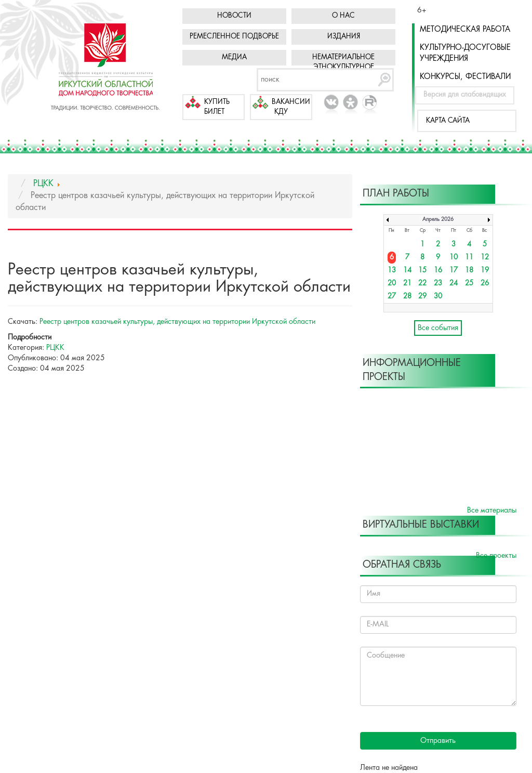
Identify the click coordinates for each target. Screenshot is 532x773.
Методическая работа (465, 30)
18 (469, 271)
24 (454, 284)
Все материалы (492, 510)
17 (454, 271)
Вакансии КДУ (291, 107)
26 (485, 284)
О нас (343, 16)
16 (438, 271)
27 (392, 297)
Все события (438, 328)
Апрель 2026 (438, 220)
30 (438, 297)
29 (422, 297)
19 (485, 271)
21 (407, 284)
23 (438, 284)
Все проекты (496, 556)
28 (407, 297)
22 (422, 284)
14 (407, 271)
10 (454, 258)
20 (392, 284)
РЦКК (55, 348)
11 (469, 258)
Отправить (438, 741)
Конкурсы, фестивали (465, 77)
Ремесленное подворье (234, 37)
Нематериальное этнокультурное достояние (343, 67)
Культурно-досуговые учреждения (465, 53)
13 (392, 271)
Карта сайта (448, 121)
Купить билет (217, 107)
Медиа (234, 57)
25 (469, 284)
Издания (344, 37)
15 (422, 271)
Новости (234, 16)
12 (485, 258)
